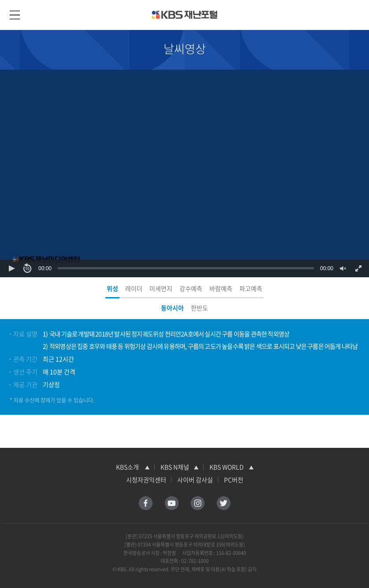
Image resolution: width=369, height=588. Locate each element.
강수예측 (191, 288)
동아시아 (172, 308)
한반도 (199, 308)
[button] (11, 268)
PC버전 (234, 480)
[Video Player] (184, 173)
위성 (112, 288)
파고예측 (251, 288)
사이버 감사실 (195, 480)
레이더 (134, 288)
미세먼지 (161, 288)
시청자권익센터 (146, 480)
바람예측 (221, 288)
